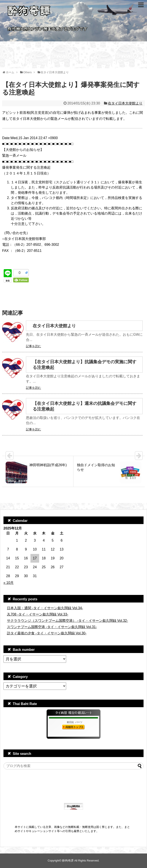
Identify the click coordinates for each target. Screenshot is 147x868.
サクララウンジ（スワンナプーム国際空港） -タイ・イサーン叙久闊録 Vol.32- (67, 621)
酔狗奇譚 (68, 861)
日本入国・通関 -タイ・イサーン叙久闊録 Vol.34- (45, 608)
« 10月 (9, 583)
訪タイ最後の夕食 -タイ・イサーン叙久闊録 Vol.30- (47, 633)
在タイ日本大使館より (125, 103)
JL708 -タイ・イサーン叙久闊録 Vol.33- (38, 614)
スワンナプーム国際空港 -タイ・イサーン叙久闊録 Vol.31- (52, 627)
